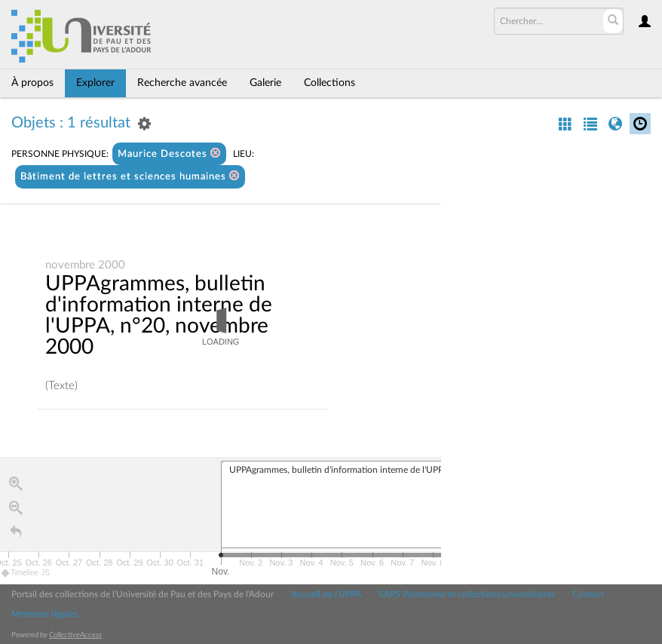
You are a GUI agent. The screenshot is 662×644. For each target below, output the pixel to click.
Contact (588, 594)
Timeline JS (26, 573)
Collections (329, 83)
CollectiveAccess (75, 635)
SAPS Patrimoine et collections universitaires (467, 594)
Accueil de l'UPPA (326, 594)
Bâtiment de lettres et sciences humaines (130, 176)
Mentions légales (44, 614)
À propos (32, 83)
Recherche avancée (182, 83)
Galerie (265, 83)
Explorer (95, 83)
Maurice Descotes (169, 153)
